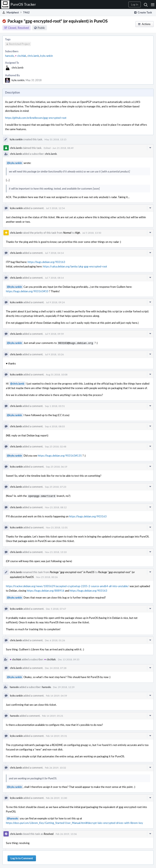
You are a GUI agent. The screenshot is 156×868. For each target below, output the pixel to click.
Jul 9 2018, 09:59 (54, 334)
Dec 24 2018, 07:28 (56, 667)
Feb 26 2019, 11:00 (56, 797)
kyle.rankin (47, 56)
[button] (153, 4)
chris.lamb (33, 56)
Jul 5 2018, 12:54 (55, 208)
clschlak (21, 56)
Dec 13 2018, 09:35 (69, 659)
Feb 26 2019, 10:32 (55, 767)
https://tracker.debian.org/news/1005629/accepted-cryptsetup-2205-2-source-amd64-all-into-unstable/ (67, 585)
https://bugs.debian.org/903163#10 (27, 291)
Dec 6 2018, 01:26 (55, 639)
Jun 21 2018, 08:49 (63, 148)
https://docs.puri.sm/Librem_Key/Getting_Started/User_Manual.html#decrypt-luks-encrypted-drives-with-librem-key (74, 822)
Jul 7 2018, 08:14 (54, 278)
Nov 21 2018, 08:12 (56, 506)
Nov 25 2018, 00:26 (47, 576)
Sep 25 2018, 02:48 (56, 446)
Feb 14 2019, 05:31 (56, 735)
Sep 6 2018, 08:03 (55, 426)
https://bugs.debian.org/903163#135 (60, 455)
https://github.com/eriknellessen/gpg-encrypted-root (36, 118)
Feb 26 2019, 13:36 (66, 833)
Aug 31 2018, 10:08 (57, 374)
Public (41, 28)
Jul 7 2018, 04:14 (54, 253)
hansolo (9, 56)
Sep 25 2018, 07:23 (56, 486)
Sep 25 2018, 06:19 (57, 466)
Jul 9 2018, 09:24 (55, 302)
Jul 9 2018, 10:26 (54, 354)
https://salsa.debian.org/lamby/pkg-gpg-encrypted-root (75, 266)
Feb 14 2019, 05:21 (53, 715)
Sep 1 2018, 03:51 (55, 406)
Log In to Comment (22, 857)
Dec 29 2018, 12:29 (64, 686)
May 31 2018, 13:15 (55, 139)
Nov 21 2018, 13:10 (56, 551)
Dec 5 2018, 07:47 (56, 608)
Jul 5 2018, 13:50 (92, 233)
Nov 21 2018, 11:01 (57, 527)
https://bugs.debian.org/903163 (46, 262)
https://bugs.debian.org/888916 (46, 590)
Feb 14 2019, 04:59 (56, 695)
